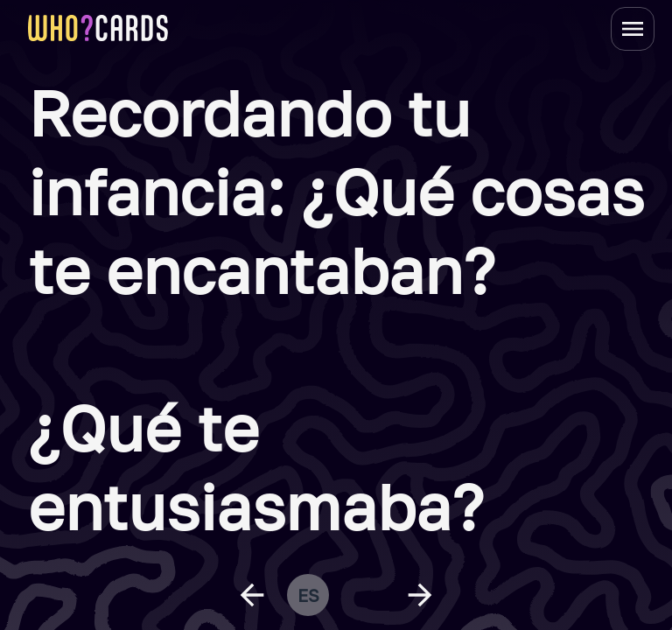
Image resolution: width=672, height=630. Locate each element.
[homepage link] (98, 28)
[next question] (420, 595)
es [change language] (308, 595)
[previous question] (252, 595)
